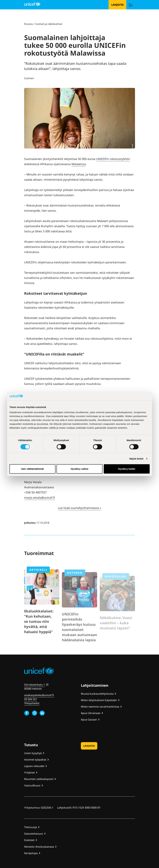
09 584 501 (31, 699)
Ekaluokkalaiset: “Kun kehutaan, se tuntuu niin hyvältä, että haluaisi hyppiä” (39, 631)
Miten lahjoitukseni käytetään (99, 700)
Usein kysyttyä (33, 753)
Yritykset (29, 773)
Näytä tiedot (136, 459)
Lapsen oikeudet (34, 766)
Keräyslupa (31, 853)
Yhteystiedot (32, 703)
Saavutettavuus (34, 834)
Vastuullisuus (32, 785)
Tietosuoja (31, 827)
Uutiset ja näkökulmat (49, 24)
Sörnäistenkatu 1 (35, 685)
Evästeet (29, 840)
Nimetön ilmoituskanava (39, 847)
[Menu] (131, 5)
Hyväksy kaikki (127, 469)
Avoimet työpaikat (35, 760)
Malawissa (79, 164)
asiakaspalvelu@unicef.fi (39, 695)
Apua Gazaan (89, 720)
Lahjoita (117, 5)
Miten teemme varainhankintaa (100, 707)
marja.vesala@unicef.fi (40, 498)
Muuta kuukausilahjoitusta (97, 694)
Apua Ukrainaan (91, 713)
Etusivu (29, 24)
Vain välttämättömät (32, 469)
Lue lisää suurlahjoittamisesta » (79, 508)
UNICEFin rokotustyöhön (113, 159)
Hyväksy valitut (79, 469)
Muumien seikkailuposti (39, 779)
